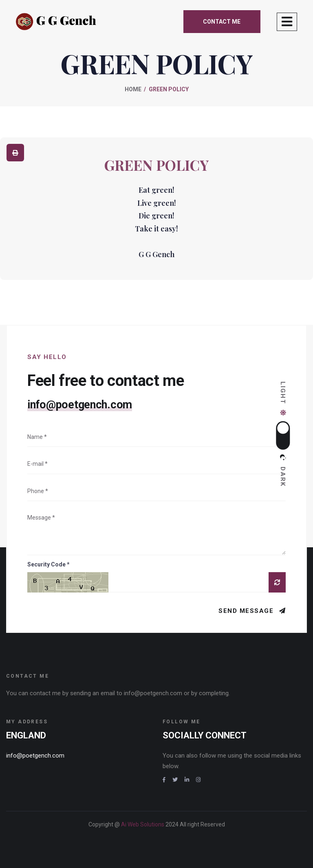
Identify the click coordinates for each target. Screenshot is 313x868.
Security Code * (48, 564)
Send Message (247, 611)
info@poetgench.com (80, 405)
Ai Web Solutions (143, 824)
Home (133, 89)
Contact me (222, 22)
